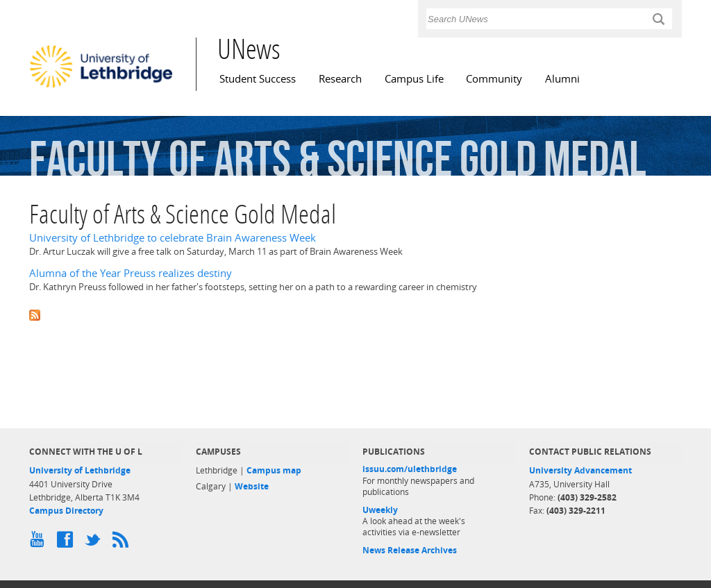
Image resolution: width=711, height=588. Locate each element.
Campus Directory (66, 511)
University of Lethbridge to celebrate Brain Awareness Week (173, 238)
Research (340, 79)
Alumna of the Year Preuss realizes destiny (131, 273)
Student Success (258, 79)
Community (494, 79)
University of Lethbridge (80, 470)
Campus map (274, 470)
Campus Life (414, 79)
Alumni (562, 79)
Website (252, 486)
